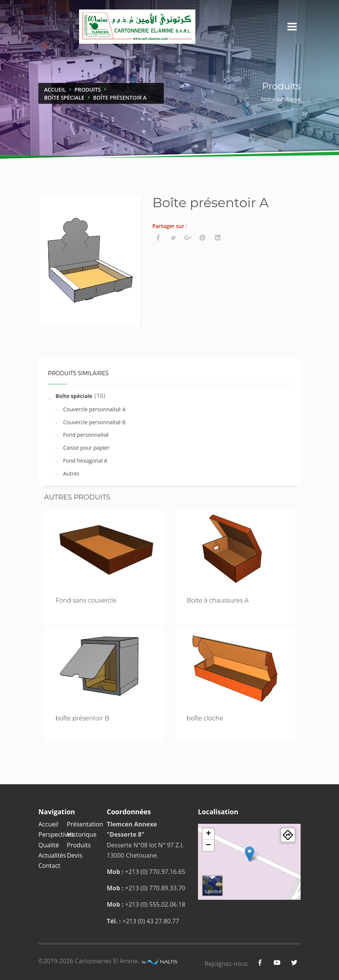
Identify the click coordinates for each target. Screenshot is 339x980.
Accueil (55, 90)
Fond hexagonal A (85, 461)
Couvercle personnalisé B (94, 422)
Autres (71, 473)
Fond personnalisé (86, 435)
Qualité (49, 845)
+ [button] (208, 834)
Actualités (52, 855)
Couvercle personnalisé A (94, 409)
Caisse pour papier (86, 448)
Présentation (85, 824)
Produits (88, 90)
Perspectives (56, 834)
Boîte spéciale (64, 98)
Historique (82, 834)
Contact (49, 866)
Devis (74, 855)
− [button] (208, 845)
